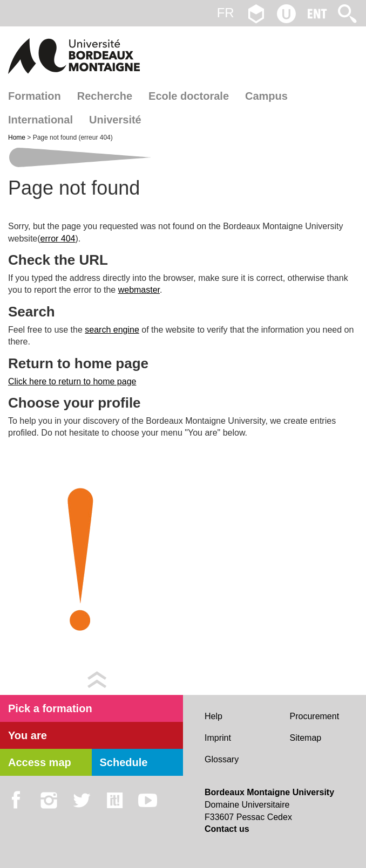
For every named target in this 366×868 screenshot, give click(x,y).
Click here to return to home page (72, 381)
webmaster (139, 290)
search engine (112, 330)
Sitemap (306, 738)
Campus (266, 96)
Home (18, 137)
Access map (40, 762)
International (40, 120)
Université (115, 120)
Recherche (105, 96)
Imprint (218, 738)
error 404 (58, 239)
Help (213, 716)
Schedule (124, 762)
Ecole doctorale (189, 96)
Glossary (222, 759)
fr (226, 13)
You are (28, 735)
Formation (35, 96)
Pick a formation (50, 708)
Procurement (315, 716)
